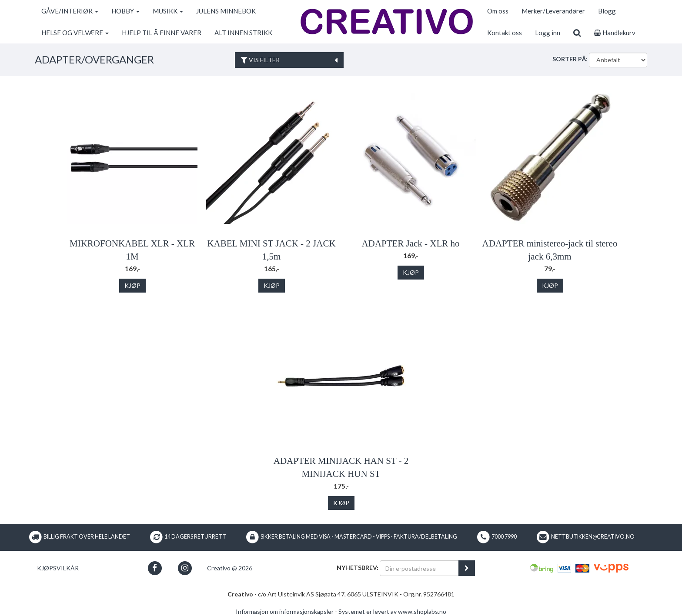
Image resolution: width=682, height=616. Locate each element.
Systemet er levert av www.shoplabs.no (392, 611)
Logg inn (548, 33)
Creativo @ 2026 (230, 568)
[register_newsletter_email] (467, 568)
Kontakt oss (505, 33)
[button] (155, 568)
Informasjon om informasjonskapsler (285, 611)
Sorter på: (570, 59)
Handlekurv (615, 33)
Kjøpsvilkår (58, 568)
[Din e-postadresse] (419, 568)
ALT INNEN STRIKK (243, 33)
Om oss (498, 11)
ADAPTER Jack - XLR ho (410, 243)
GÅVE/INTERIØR (70, 11)
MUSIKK (168, 11)
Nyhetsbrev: (358, 568)
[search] (577, 33)
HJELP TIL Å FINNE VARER (162, 33)
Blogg (607, 11)
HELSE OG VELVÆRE (75, 33)
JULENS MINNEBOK (226, 11)
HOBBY (125, 11)
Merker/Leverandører (553, 11)
